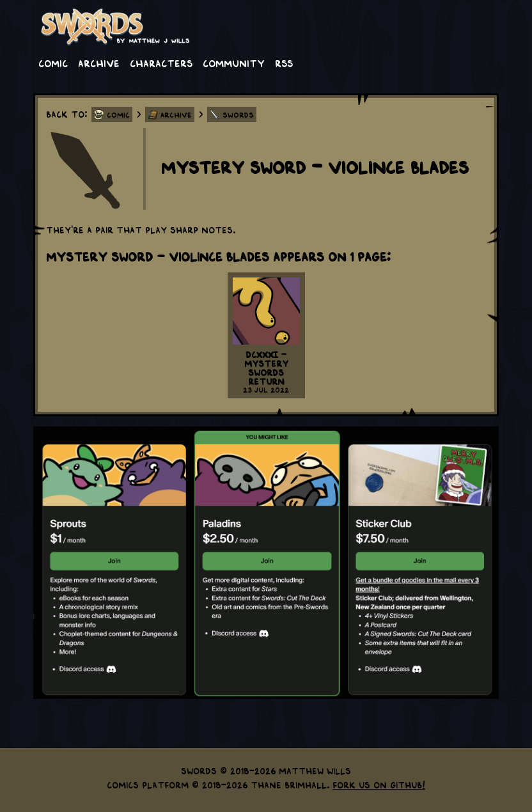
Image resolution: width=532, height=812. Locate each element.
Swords (238, 114)
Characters (161, 63)
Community (234, 63)
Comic (53, 63)
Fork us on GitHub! (379, 785)
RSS (284, 63)
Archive (99, 63)
